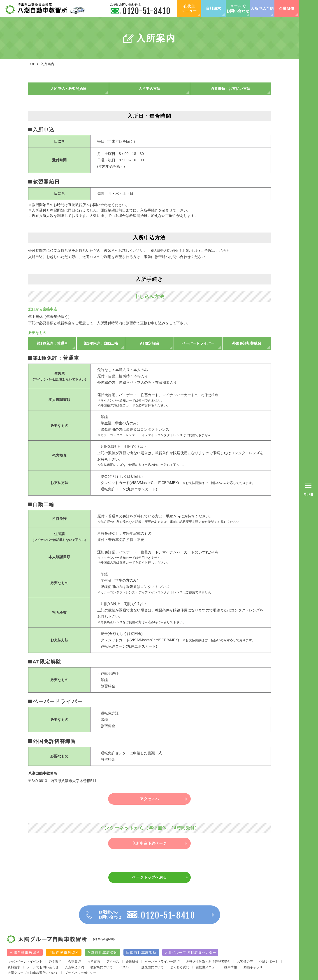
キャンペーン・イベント (25, 961)
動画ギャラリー (255, 967)
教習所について (102, 967)
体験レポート (269, 961)
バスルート (127, 967)
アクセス (113, 961)
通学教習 (55, 961)
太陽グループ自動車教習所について (33, 973)
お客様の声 (245, 961)
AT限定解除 (149, 343)
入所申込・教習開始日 (68, 89)
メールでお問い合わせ (238, 8)
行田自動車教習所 (64, 953)
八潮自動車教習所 (102, 953)
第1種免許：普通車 (52, 343)
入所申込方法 (149, 89)
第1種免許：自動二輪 (101, 343)
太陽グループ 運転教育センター (190, 953)
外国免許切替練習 (247, 343)
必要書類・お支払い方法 (230, 89)
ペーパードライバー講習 (162, 961)
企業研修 (287, 8)
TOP (32, 64)
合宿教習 (74, 961)
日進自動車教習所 (141, 953)
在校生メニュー (189, 8)
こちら (219, 251)
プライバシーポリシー (81, 973)
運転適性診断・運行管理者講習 (208, 961)
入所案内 (94, 961)
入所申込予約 (262, 8)
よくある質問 (180, 967)
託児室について (153, 967)
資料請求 (214, 8)
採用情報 (231, 967)
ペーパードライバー (198, 343)
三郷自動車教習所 (25, 953)
